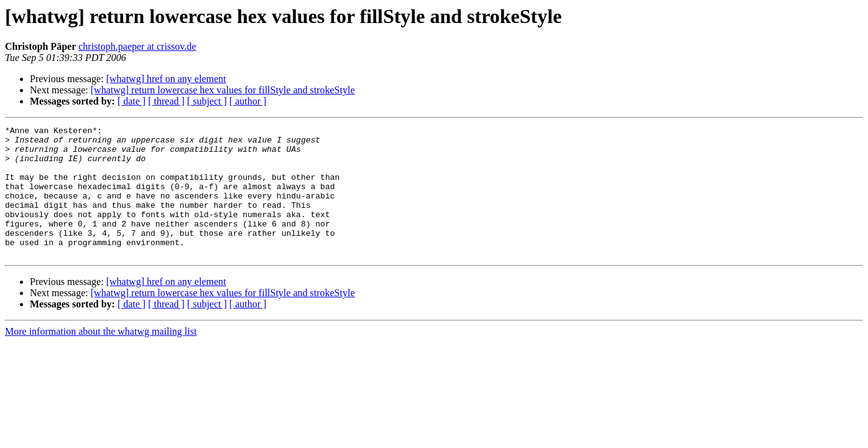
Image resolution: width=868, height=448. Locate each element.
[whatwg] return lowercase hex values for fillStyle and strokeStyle (223, 90)
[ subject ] (207, 101)
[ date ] (132, 101)
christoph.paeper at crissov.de (137, 46)
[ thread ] (166, 101)
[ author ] (248, 101)
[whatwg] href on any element (166, 79)
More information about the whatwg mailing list (101, 357)
